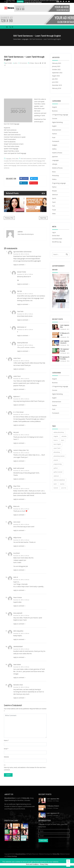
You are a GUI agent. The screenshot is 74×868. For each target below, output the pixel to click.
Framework (56, 141)
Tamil (13, 159)
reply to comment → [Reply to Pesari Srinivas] (20, 606)
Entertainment (57, 130)
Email (6, 749)
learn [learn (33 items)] (63, 440)
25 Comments (23, 63)
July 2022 (55, 79)
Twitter (34, 178)
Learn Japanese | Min (53, 799)
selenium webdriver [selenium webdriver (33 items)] (59, 480)
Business (55, 111)
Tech (54, 206)
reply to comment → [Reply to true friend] (20, 570)
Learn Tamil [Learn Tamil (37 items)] (57, 448)
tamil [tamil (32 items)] (55, 484)
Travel (54, 210)
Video (17, 159)
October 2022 (56, 69)
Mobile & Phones (57, 168)
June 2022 (55, 82)
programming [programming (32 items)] (58, 464)
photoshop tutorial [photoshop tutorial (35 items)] (59, 456)
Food (54, 137)
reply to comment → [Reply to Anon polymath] (20, 624)
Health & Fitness (57, 153)
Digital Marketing (57, 122)
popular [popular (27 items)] (56, 460)
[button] (6, 27)
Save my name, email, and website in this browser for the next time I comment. (25, 769)
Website (6, 757)
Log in (54, 232)
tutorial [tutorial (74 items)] (56, 488)
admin (16, 63)
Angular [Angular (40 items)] (56, 436)
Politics (54, 179)
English (54, 126)
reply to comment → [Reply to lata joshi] (20, 443)
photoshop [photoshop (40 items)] (57, 452)
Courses (55, 118)
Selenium (55, 195)
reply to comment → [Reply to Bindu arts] (20, 515)
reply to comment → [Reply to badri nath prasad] (20, 479)
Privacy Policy (44, 864)
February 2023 (57, 63)
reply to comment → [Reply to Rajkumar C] (20, 405)
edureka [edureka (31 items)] (64, 436)
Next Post (43, 218)
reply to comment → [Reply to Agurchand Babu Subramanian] (20, 265)
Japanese (55, 157)
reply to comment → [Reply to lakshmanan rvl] (24, 336)
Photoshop (56, 176)
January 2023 (56, 66)
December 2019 (57, 85)
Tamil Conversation (22, 166)
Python (54, 187)
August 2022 (56, 76)
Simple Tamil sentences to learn (24, 163)
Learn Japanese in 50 (53, 813)
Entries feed (56, 236)
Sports (54, 198)
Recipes (55, 191)
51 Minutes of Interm (53, 806)
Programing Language (59, 183)
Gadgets (55, 145)
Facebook (24, 178)
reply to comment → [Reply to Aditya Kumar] (20, 546)
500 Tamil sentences (26, 159)
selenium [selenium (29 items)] (56, 476)
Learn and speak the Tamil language (32, 161)
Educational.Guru (10, 798)
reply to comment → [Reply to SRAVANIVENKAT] (20, 657)
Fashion (55, 134)
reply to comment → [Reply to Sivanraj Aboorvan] (24, 351)
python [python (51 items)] (56, 468)
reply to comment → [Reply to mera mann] (20, 530)
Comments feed (57, 239)
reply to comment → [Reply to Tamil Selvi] (24, 320)
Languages (9, 159)
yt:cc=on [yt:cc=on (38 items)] (64, 488)
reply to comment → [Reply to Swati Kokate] (20, 678)
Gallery (54, 149)
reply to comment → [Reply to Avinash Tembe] (24, 284)
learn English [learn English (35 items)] (57, 444)
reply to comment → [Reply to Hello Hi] (20, 590)
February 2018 (57, 88)
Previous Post (9, 218)
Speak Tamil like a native (40, 163)
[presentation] (57, 1)
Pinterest (34, 183)
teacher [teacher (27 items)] (62, 484)
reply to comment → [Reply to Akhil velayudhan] (20, 639)
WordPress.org (57, 242)
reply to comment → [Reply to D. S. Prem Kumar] (20, 425)
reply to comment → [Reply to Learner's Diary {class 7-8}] (20, 461)
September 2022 (57, 73)
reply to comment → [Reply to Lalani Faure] (20, 369)
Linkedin (24, 183)
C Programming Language (60, 115)
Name (6, 740)
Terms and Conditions (32, 864)
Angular (55, 107)
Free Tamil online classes (15, 161)
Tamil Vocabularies (32, 166)
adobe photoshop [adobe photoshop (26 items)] (59, 432)
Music (54, 172)
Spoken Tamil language (10, 166)
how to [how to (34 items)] (56, 440)
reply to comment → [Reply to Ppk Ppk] (24, 304)
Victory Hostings (12, 856)
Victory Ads (26, 798)
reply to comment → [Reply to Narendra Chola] (20, 698)
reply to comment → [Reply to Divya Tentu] (20, 499)
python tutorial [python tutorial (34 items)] (58, 472)
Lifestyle (55, 164)
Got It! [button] (68, 863)
